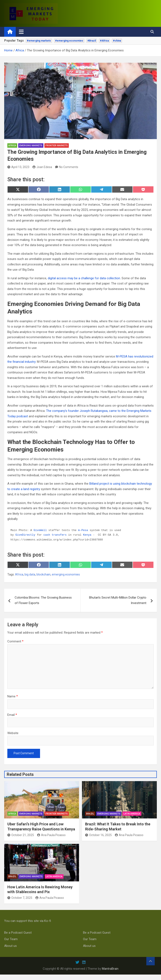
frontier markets (57, 145)
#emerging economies (69, 41)
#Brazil (92, 41)
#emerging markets (39, 41)
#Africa (104, 41)
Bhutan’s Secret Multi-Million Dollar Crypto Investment (118, 600)
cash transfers (55, 535)
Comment (15, 641)
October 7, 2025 (20, 898)
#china (117, 41)
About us (10, 946)
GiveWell (40, 530)
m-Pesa (83, 530)
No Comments (69, 167)
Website (13, 733)
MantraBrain (110, 969)
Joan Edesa (42, 167)
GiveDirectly (25, 535)
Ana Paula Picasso (51, 835)
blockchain (43, 574)
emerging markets (31, 145)
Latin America (132, 814)
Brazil (90, 814)
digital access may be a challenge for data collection (84, 278)
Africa (12, 145)
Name (13, 696)
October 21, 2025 (21, 835)
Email (12, 715)
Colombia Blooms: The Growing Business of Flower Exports (43, 600)
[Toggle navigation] (21, 32)
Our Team (11, 939)
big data (30, 574)
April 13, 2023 (18, 167)
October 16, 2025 (98, 835)
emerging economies (66, 574)
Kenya (87, 535)
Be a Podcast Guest (18, 933)
